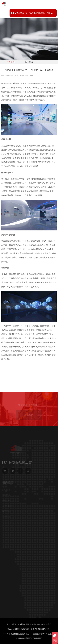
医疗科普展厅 (25, 638)
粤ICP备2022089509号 (41, 629)
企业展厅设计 (39, 634)
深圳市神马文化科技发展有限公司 (17, 634)
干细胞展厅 (37, 638)
